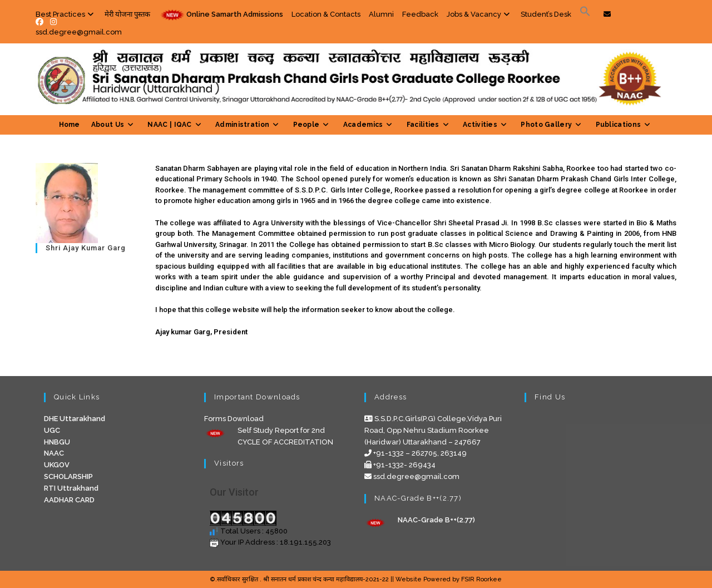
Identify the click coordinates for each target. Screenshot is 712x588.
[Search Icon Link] (585, 14)
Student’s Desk (546, 14)
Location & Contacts (326, 14)
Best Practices (66, 14)
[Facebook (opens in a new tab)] (41, 22)
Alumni (381, 14)
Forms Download (234, 419)
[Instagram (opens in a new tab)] (53, 22)
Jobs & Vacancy (479, 14)
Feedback (420, 14)
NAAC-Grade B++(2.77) (436, 520)
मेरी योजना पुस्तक (127, 14)
